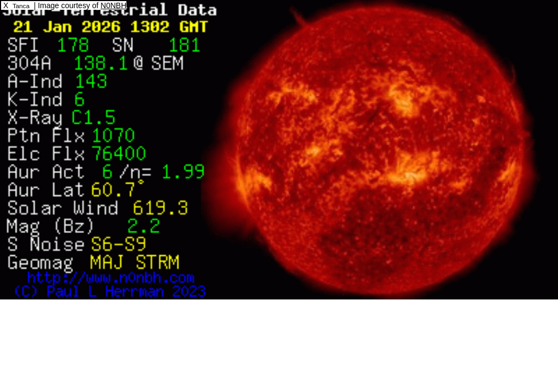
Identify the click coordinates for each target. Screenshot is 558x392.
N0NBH (114, 5)
